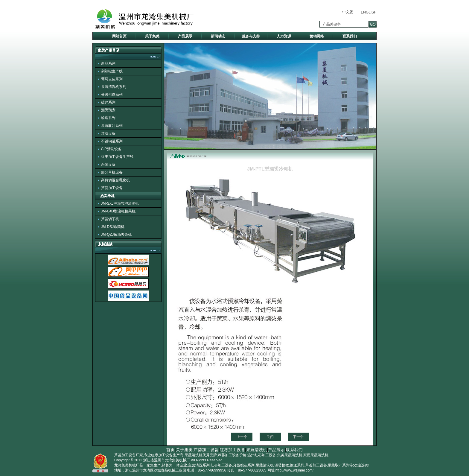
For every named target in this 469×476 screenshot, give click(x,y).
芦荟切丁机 (110, 219)
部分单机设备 (112, 172)
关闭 (270, 437)
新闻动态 (218, 36)
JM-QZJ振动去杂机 (117, 235)
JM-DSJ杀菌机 (113, 227)
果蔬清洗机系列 (114, 87)
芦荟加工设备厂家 (129, 455)
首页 (170, 450)
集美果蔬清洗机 (290, 455)
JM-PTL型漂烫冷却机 (270, 169)
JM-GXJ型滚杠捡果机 (118, 211)
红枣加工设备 (232, 450)
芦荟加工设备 (112, 188)
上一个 (242, 437)
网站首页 (119, 36)
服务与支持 (251, 36)
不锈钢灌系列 (112, 141)
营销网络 (317, 36)
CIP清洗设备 (111, 149)
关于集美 (152, 36)
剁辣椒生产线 (112, 71)
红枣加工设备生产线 (117, 157)
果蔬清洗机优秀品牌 (201, 455)
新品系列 (108, 63)
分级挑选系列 (112, 95)
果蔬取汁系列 (112, 126)
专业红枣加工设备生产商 (164, 455)
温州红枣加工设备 (262, 455)
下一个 (298, 437)
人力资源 (284, 36)
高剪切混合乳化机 (115, 180)
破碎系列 (108, 102)
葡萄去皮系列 (112, 79)
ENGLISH (369, 12)
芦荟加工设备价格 (232, 455)
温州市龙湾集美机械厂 (172, 460)
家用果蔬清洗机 (316, 455)
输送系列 (108, 118)
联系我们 (350, 36)
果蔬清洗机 (257, 450)
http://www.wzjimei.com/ (294, 470)
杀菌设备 (108, 165)
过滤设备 (108, 133)
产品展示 (185, 36)
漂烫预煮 (108, 110)
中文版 (348, 12)
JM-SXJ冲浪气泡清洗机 (120, 203)
